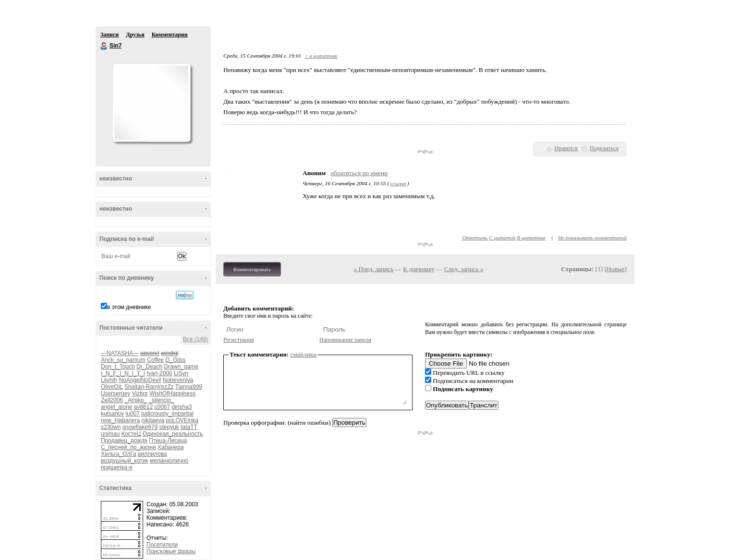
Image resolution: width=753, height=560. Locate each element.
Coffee (155, 360)
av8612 (143, 407)
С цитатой (502, 238)
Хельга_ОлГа (119, 454)
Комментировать (252, 269)
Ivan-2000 (159, 373)
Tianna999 (189, 387)
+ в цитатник (321, 56)
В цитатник (531, 238)
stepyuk (169, 427)
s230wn (111, 427)
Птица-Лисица (168, 441)
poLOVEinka (182, 420)
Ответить (475, 238)
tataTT (189, 427)
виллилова (152, 454)
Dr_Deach (149, 367)
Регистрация (239, 340)
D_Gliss (176, 360)
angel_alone (116, 407)
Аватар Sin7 (151, 103)
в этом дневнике (129, 307)
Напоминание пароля (345, 340)
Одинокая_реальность (173, 434)
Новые (615, 269)
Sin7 (104, 46)
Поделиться (604, 148)
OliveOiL (112, 387)
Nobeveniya (178, 380)
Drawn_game (181, 367)
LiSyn (181, 373)
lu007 (132, 414)
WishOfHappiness (172, 393)
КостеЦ (131, 434)
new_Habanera (120, 420)
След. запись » (464, 269)
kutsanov (112, 414)
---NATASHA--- (120, 353)
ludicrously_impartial (167, 414)
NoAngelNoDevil (140, 380)
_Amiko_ (136, 400)
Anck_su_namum (123, 360)
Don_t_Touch (118, 367)
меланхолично (169, 461)
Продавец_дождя (124, 441)
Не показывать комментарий (592, 238)
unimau (110, 434)
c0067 (162, 407)
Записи (109, 35)
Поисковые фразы (171, 551)
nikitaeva (153, 420)
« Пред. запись (374, 269)
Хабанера (171, 447)
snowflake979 (140, 427)
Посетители (162, 545)
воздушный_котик (125, 461)
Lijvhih (109, 380)
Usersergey (115, 393)
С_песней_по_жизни (128, 447)
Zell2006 (112, 400)
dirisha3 (182, 407)
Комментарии (170, 35)
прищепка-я (116, 467)
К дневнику (419, 269)
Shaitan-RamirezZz (149, 387)
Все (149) (195, 339)
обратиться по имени (359, 173)
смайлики (304, 354)
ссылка (398, 183)
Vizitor (140, 393)
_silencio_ (161, 400)
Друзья (135, 35)
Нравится (566, 148)
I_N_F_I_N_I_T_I (123, 373)
